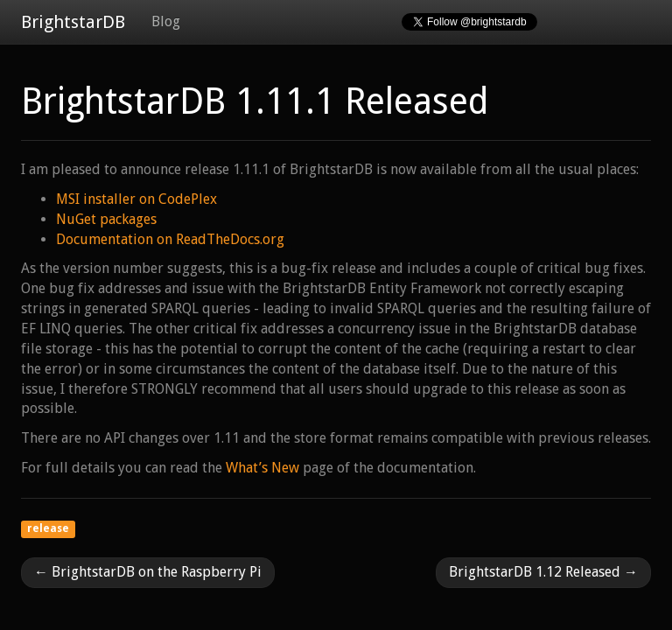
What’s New (262, 468)
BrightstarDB (73, 22)
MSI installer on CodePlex (136, 199)
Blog (166, 21)
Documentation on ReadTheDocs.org (170, 239)
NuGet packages (106, 219)
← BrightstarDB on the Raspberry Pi (148, 572)
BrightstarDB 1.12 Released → (543, 572)
